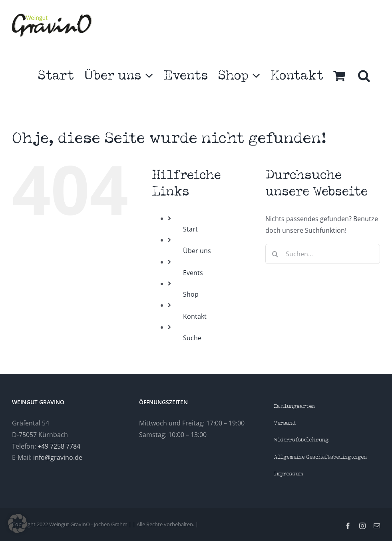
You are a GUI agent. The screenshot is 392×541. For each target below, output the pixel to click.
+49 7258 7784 (59, 446)
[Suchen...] (323, 254)
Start (190, 229)
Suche (192, 338)
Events (193, 273)
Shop (191, 294)
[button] (364, 76)
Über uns (197, 251)
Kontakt (195, 316)
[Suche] (275, 254)
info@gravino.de (58, 457)
